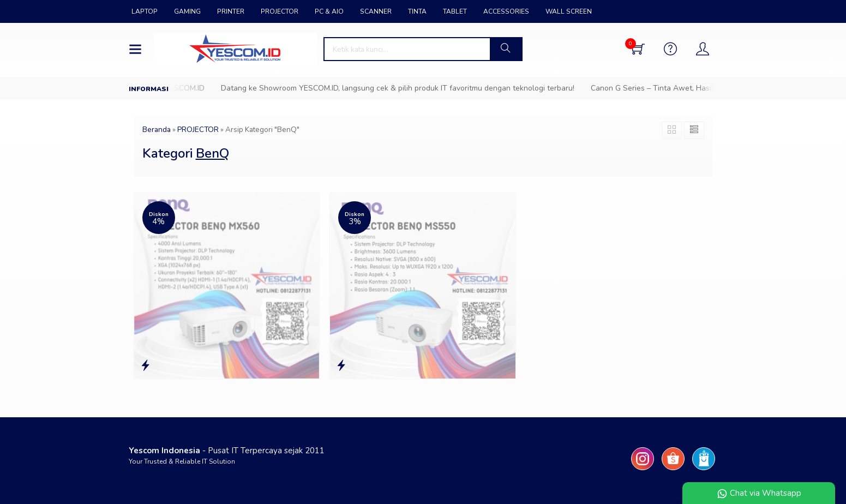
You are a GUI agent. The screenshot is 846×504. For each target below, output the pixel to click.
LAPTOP (145, 11)
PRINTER (231, 11)
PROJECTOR (280, 11)
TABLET (455, 11)
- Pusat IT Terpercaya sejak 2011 (227, 451)
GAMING (187, 11)
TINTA (417, 11)
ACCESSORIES (506, 11)
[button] (506, 49)
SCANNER (376, 11)
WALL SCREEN (569, 11)
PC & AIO (329, 11)
